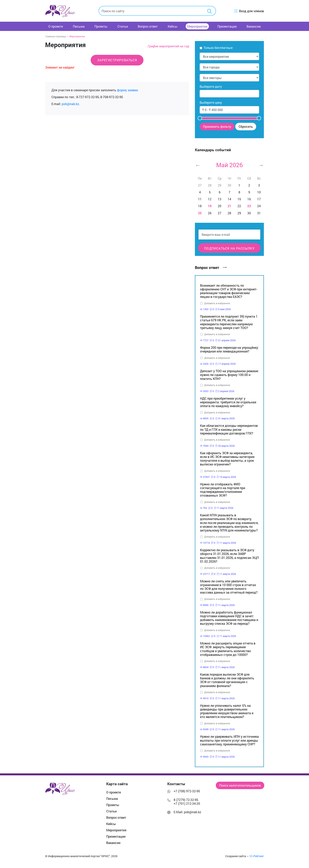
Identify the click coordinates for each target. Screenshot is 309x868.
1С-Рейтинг (257, 856)
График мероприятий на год (168, 46)
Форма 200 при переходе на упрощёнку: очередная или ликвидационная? (229, 349)
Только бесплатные (218, 48)
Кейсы (173, 26)
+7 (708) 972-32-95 (187, 791)
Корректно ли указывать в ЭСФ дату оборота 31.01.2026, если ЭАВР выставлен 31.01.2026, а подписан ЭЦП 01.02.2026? (229, 556)
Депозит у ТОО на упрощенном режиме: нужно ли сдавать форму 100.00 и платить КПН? (229, 375)
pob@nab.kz (70, 104)
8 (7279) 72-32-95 (186, 800)
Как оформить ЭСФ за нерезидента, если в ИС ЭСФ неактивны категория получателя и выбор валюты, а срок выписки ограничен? (227, 459)
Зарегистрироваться (117, 60)
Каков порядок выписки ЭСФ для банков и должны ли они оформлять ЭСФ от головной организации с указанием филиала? (227, 680)
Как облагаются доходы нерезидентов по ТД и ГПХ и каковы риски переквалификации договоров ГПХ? (229, 429)
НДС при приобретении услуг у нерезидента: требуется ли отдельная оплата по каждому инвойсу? (228, 402)
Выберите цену (211, 102)
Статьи (123, 26)
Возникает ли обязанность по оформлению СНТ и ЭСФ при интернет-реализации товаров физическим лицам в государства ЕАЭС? (229, 291)
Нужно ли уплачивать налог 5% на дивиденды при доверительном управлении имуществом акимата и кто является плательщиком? (227, 711)
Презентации (227, 26)
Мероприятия (197, 26)
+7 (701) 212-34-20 (187, 803)
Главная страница (57, 36)
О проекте (56, 26)
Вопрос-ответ (148, 26)
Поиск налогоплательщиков (240, 785)
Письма (79, 26)
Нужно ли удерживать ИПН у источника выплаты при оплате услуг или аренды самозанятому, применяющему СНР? (229, 740)
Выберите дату (211, 86)
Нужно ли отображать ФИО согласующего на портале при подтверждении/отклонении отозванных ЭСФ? (223, 490)
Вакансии (254, 26)
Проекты (101, 26)
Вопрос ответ (211, 267)
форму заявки (128, 90)
